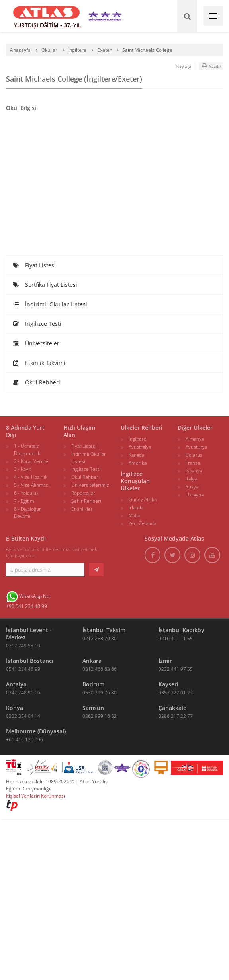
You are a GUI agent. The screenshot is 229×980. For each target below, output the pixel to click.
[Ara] (187, 16)
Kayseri (168, 684)
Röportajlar (83, 493)
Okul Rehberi (36, 382)
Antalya (16, 684)
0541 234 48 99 (23, 669)
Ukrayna (195, 495)
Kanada (136, 455)
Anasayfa (20, 50)
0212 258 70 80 (100, 638)
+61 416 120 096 (24, 740)
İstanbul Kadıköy (181, 630)
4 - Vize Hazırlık (31, 477)
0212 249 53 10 (23, 646)
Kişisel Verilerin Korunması (35, 796)
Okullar (49, 50)
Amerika (138, 463)
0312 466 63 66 (100, 669)
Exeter (104, 50)
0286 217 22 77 (176, 716)
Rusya (192, 487)
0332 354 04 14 (23, 716)
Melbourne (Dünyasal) (36, 731)
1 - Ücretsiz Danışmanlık (27, 450)
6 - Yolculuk (26, 493)
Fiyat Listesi (34, 265)
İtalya (191, 479)
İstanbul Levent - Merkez (29, 634)
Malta (134, 515)
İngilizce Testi (37, 324)
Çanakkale (172, 708)
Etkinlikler (82, 509)
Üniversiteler (36, 343)
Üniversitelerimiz (90, 485)
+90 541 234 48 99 (26, 606)
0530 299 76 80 (100, 693)
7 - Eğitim (24, 501)
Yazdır (211, 66)
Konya (15, 708)
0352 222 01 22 (176, 693)
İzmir (165, 661)
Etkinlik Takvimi (39, 363)
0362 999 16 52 (100, 716)
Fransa (193, 463)
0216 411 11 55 (176, 638)
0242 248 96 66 (23, 693)
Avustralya (140, 447)
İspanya (194, 471)
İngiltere (77, 50)
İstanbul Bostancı (30, 661)
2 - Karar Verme (31, 461)
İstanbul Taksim (104, 630)
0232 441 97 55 (176, 669)
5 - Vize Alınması (32, 485)
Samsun (93, 708)
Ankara (92, 661)
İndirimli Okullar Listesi (50, 304)
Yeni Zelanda (142, 523)
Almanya (195, 439)
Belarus (194, 455)
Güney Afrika (143, 499)
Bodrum (93, 684)
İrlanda (136, 507)
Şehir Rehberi (86, 501)
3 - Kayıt (23, 469)
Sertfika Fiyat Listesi (45, 285)
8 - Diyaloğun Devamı (28, 513)
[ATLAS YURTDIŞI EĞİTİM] (47, 16)
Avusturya (196, 447)
